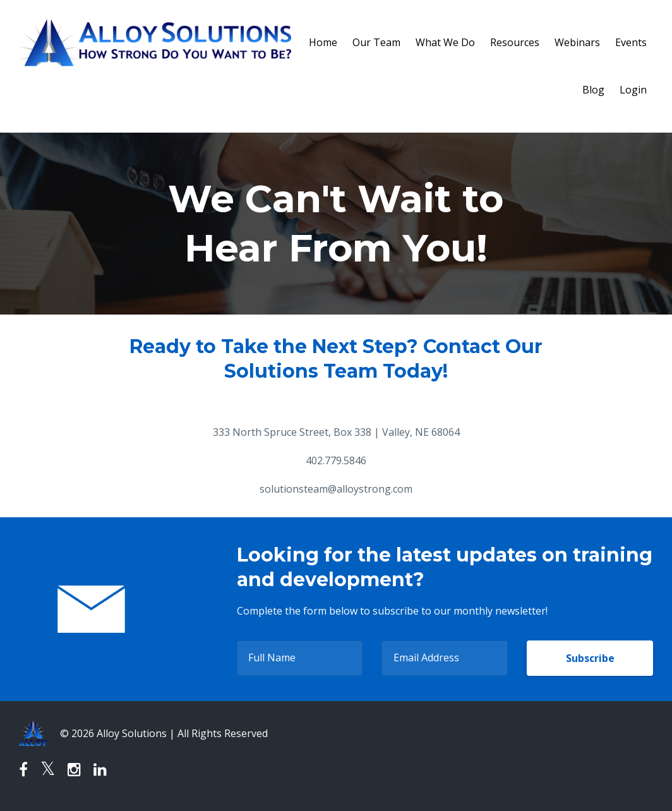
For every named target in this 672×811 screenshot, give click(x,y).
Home (323, 42)
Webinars (577, 42)
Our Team (376, 42)
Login (633, 90)
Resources (515, 42)
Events (631, 42)
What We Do (445, 42)
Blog (593, 90)
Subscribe (590, 658)
